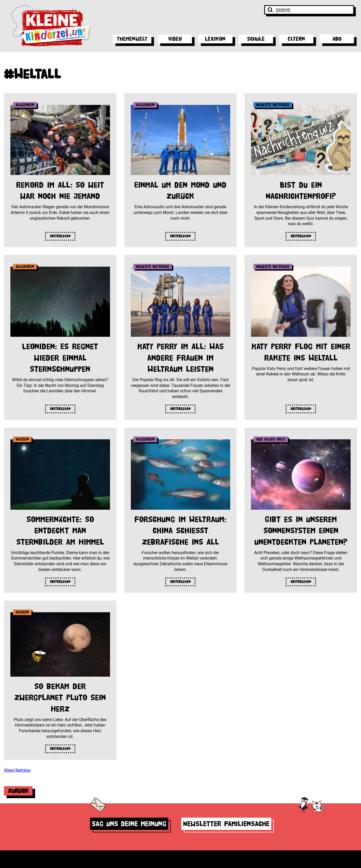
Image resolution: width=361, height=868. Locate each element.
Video (175, 39)
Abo (337, 39)
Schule (256, 39)
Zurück (18, 791)
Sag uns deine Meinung (129, 824)
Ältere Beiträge (17, 770)
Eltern (296, 39)
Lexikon (215, 39)
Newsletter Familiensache (226, 824)
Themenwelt (132, 39)
